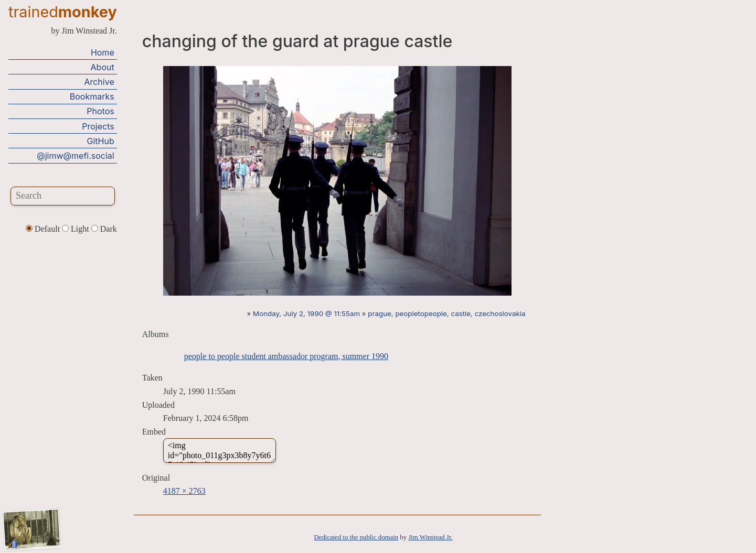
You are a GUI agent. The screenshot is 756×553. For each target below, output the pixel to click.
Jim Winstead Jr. (430, 537)
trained (63, 12)
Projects (98, 126)
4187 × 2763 (184, 491)
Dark (104, 229)
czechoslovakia (500, 313)
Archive (99, 82)
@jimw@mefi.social (75, 156)
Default (44, 229)
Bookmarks (92, 96)
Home (103, 52)
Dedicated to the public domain (356, 537)
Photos (100, 111)
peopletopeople (421, 313)
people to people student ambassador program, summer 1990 (286, 356)
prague (380, 313)
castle (461, 313)
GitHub (101, 141)
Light (77, 229)
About (103, 67)
